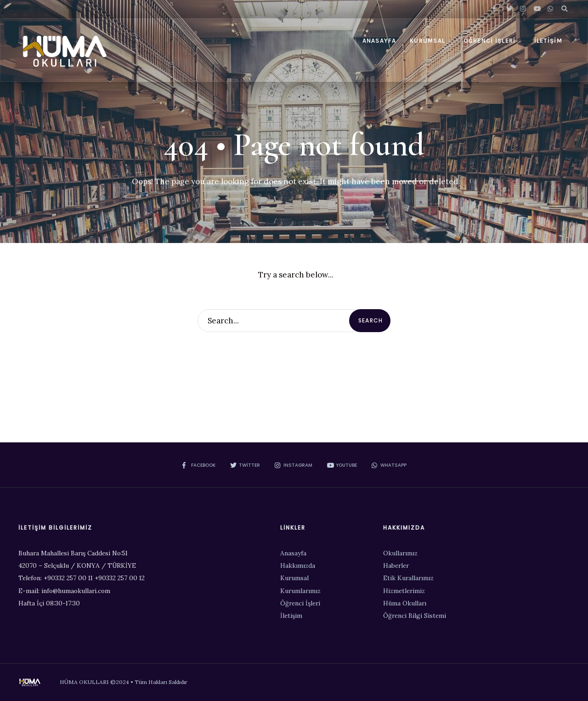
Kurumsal (427, 41)
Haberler (396, 565)
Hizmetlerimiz (404, 591)
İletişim (548, 41)
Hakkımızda (298, 565)
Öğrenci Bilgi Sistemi (415, 616)
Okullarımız (400, 553)
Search (370, 320)
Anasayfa (379, 41)
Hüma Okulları (405, 603)
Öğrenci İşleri (489, 41)
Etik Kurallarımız (408, 578)
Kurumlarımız (300, 591)
